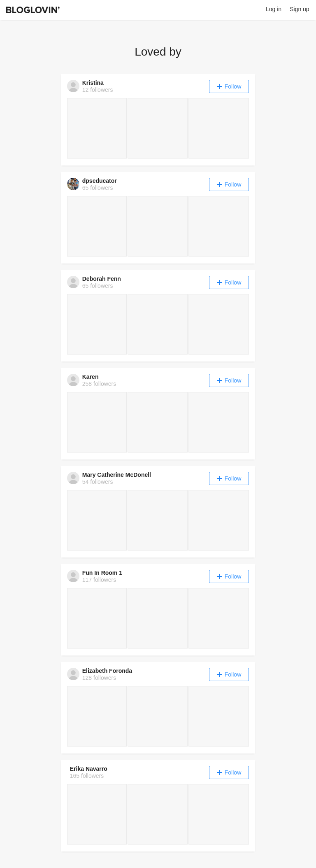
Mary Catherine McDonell (117, 475)
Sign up (299, 9)
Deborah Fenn (102, 279)
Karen (91, 377)
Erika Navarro (89, 769)
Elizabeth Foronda (107, 671)
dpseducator (100, 181)
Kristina (93, 83)
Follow (229, 86)
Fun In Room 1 (102, 573)
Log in (274, 9)
